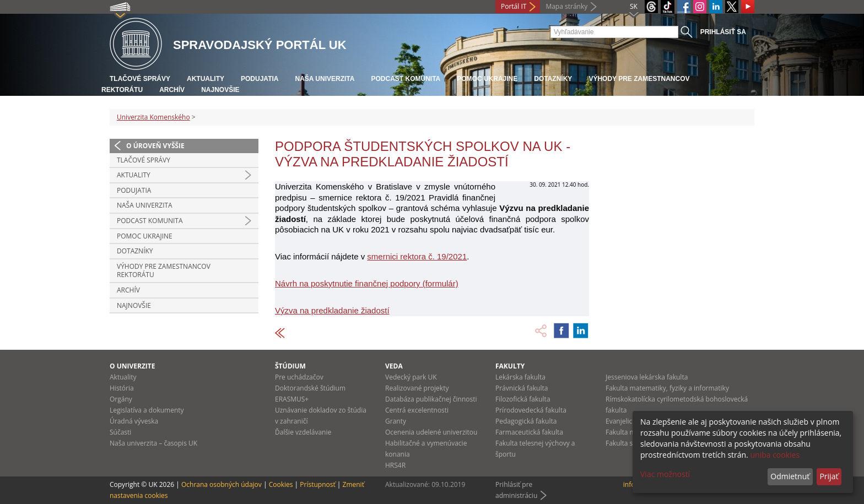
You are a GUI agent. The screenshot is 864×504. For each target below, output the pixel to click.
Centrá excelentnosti (417, 410)
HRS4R (395, 465)
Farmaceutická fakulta (529, 432)
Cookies (281, 484)
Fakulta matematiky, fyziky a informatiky (667, 388)
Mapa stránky (566, 6)
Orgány (121, 399)
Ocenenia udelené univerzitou (431, 432)
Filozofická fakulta (523, 399)
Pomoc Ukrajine (487, 79)
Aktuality (206, 79)
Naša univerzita (325, 79)
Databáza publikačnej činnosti (431, 399)
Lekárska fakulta (520, 377)
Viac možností (665, 474)
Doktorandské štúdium (310, 388)
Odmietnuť (790, 476)
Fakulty (510, 366)
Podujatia (260, 79)
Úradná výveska (134, 421)
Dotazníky (553, 79)
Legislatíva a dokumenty (147, 410)
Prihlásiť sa (723, 32)
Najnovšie (220, 90)
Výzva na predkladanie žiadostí (332, 310)
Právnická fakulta (522, 388)
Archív (172, 90)
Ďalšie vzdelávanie (303, 432)
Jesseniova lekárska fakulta (647, 377)
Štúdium (290, 366)
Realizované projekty (417, 388)
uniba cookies (775, 455)
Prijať (829, 476)
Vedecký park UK (411, 377)
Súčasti (120, 432)
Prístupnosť (317, 484)
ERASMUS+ (292, 399)
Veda (394, 366)
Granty (396, 421)
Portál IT (514, 6)
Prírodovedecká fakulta (531, 410)
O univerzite (133, 366)
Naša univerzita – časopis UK (153, 443)
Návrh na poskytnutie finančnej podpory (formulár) (367, 283)
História (122, 388)
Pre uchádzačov (299, 377)
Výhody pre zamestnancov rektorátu (164, 271)
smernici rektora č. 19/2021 (417, 256)
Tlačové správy (140, 79)
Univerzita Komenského (153, 117)
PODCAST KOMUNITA (406, 79)
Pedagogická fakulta (526, 421)
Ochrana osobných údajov (222, 484)
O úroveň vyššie (155, 146)
